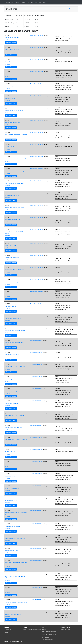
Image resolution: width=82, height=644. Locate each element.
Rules (36, 2)
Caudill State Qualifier (10, 147)
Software (30, 2)
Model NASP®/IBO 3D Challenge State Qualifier (16, 159)
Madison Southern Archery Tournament (14, 110)
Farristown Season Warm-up (11, 282)
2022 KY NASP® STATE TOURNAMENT (14, 428)
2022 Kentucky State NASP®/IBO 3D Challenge (16, 440)
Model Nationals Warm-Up (11, 391)
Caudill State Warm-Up (10, 464)
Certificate (7, 40)
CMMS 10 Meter (9, 294)
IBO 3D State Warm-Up (10, 452)
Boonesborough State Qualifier (12, 195)
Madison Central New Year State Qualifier (14, 207)
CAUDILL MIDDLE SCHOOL (36, 328)
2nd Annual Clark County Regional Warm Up (15, 538)
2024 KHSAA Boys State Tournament (13, 50)
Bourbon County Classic (10, 245)
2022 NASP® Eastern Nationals (12, 355)
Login (45, 2)
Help (40, 2)
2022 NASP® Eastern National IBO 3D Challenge (16, 367)
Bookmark (71, 9)
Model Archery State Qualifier (12, 550)
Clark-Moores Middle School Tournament (14, 183)
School (24, 2)
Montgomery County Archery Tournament (14, 415)
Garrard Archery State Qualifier (12, 488)
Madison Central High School (37, 35)
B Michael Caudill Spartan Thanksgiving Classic (16, 602)
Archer (17, 2)
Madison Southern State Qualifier (12, 526)
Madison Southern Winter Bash (12, 590)
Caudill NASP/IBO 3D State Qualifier (13, 220)
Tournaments (9, 2)
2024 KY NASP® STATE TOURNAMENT (14, 74)
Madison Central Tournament (12, 403)
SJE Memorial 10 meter (10, 306)
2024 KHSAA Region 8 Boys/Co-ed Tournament (16, 86)
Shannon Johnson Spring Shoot (12, 38)
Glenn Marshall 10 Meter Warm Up (13, 614)
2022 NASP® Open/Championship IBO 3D (15, 343)
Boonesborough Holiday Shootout (13, 258)
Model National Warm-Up (11, 62)
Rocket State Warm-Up (10, 476)
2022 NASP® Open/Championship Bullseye (15, 330)
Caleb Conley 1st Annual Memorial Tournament (16, 135)
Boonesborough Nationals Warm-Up (13, 379)
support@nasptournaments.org (32, 630)
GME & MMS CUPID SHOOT (11, 500)
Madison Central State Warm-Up (12, 123)
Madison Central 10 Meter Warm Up (13, 318)
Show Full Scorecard (11, 43)
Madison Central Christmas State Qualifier (15, 270)
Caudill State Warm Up (10, 98)
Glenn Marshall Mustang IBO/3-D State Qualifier (16, 171)
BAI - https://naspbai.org (49, 634)
